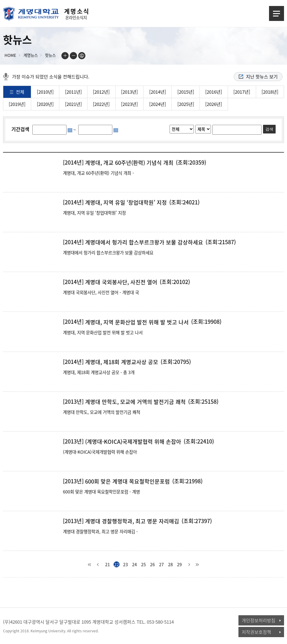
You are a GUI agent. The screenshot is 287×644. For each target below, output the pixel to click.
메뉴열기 (277, 13)
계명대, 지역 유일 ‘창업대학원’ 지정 (126, 203)
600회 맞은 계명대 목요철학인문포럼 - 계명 (101, 492)
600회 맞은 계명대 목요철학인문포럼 (127, 482)
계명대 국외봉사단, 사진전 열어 (121, 282)
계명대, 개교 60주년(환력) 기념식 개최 (129, 163)
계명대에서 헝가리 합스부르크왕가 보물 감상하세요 (144, 242)
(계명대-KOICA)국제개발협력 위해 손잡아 (133, 442)
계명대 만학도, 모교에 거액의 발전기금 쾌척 (135, 402)
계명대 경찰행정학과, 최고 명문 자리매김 (132, 521)
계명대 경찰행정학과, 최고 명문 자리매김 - (100, 531)
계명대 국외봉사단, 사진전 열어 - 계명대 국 (101, 292)
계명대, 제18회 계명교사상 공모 (122, 362)
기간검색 (20, 129)
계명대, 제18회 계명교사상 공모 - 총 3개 (99, 372)
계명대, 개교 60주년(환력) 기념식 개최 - (98, 173)
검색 (269, 129)
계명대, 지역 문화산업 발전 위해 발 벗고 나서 (137, 322)
